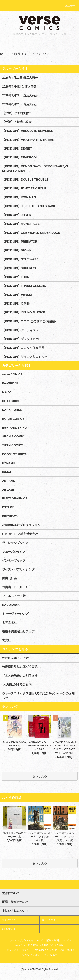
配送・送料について (58, 940)
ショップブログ (31, 955)
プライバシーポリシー (19, 950)
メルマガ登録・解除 (61, 950)
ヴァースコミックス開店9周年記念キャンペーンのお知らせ (38, 696)
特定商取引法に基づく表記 (20, 667)
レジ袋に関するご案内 (17, 684)
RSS (45, 955)
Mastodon (41, 950)
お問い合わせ (9, 929)
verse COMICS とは (16, 658)
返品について (22, 945)
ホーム (13, 940)
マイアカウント (10, 920)
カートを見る (49, 920)
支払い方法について (32, 940)
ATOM (54, 955)
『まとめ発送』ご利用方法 (20, 676)
